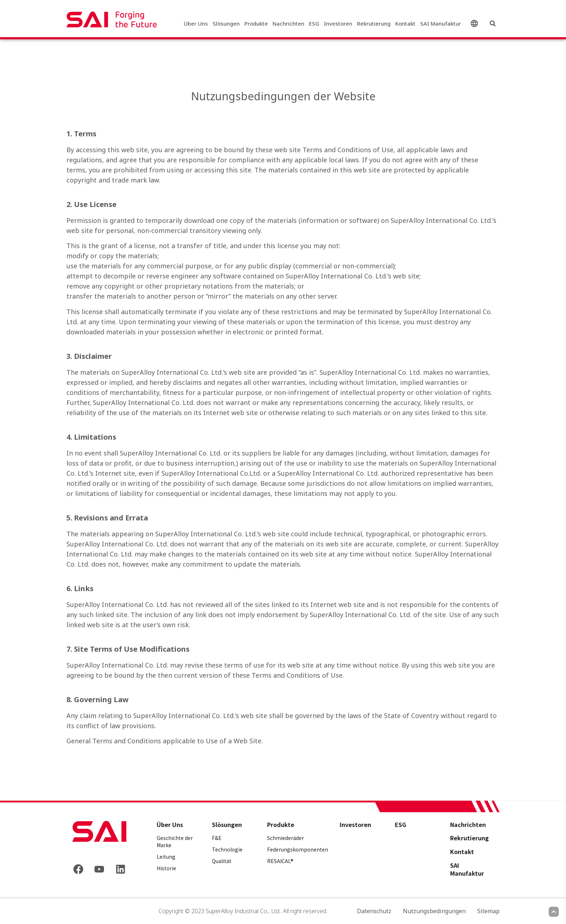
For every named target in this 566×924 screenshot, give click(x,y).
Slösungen (226, 23)
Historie (166, 868)
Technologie (227, 849)
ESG (314, 23)
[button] (493, 23)
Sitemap (488, 911)
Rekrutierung (374, 23)
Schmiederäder (286, 838)
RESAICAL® (280, 861)
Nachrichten (288, 23)
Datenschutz (374, 911)
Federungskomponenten (298, 849)
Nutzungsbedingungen (434, 911)
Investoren (338, 23)
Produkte (256, 23)
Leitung (166, 857)
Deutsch (476, 24)
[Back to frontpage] (99, 831)
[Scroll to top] (554, 912)
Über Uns (196, 23)
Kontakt (405, 23)
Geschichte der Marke (175, 841)
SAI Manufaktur (441, 23)
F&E (217, 838)
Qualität (222, 861)
